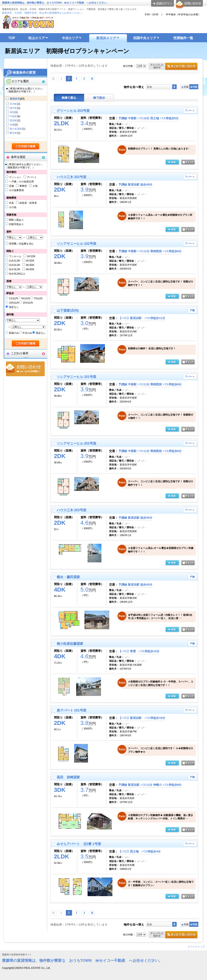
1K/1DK (31, 256)
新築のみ (14, 333)
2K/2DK (30, 261)
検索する (26, 147)
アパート (32, 177)
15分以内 (28, 303)
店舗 (11, 186)
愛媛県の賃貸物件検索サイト (17, 955)
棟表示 (99, 98)
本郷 (12, 125)
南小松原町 (16, 129)
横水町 (13, 133)
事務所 (23, 186)
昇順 (185, 87)
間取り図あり (16, 220)
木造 (11, 203)
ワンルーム (15, 256)
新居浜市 (15, 99)
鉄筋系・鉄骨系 (28, 203)
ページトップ (197, 947)
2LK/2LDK (15, 265)
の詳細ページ (172, 162)
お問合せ (25, 369)
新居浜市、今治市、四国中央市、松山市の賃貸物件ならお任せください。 (43, 13)
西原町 (13, 121)
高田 (12, 112)
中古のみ (27, 333)
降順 (194, 87)
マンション (15, 177)
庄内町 (13, 104)
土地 (35, 186)
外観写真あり (16, 224)
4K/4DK (30, 269)
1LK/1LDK (15, 261)
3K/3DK (30, 265)
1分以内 (13, 298)
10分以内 (14, 303)
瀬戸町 (13, 108)
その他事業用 (16, 190)
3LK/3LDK (15, 269)
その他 (13, 207)
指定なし (14, 307)
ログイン (162, 3)
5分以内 (26, 298)
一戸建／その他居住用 (21, 182)
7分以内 (38, 298)
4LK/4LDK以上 (17, 274)
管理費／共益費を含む (21, 244)
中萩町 (13, 116)
